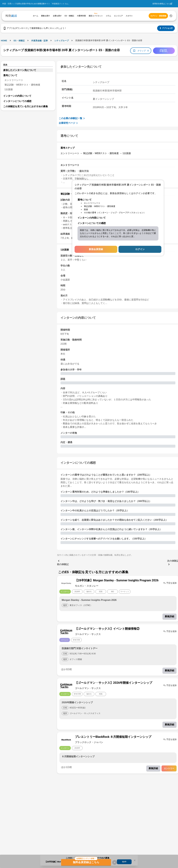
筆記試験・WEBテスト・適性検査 (22, 85)
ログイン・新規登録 (158, 16)
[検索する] (171, 16)
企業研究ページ (69, 123)
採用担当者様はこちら (161, 4)
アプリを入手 (166, 28)
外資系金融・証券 (40, 41)
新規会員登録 (96, 249)
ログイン (140, 249)
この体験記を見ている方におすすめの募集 (26, 106)
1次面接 (9, 89)
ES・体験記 (19, 41)
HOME (4, 41)
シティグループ (62, 41)
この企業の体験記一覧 (72, 118)
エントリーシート (14, 80)
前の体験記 (63, 562)
